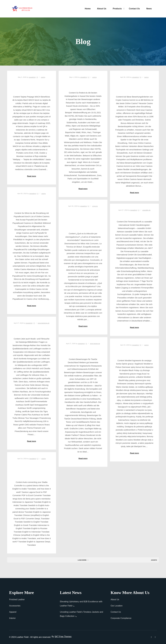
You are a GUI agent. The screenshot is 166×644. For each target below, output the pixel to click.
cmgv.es (95, 206)
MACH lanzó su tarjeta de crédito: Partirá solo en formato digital (32, 86)
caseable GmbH (134, 215)
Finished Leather (17, 599)
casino (43, 77)
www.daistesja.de (43, 323)
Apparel (13, 612)
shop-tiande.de (95, 344)
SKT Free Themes (63, 637)
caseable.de (146, 210)
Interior (12, 618)
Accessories (15, 606)
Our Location (117, 606)
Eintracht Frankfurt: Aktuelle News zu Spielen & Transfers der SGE (134, 86)
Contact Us (116, 612)
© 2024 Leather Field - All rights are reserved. (30, 637)
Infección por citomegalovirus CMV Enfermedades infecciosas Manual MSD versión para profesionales (83, 219)
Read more (32, 176)
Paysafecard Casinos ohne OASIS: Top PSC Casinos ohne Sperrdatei (32, 202)
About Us (115, 599)
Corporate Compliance (121, 618)
